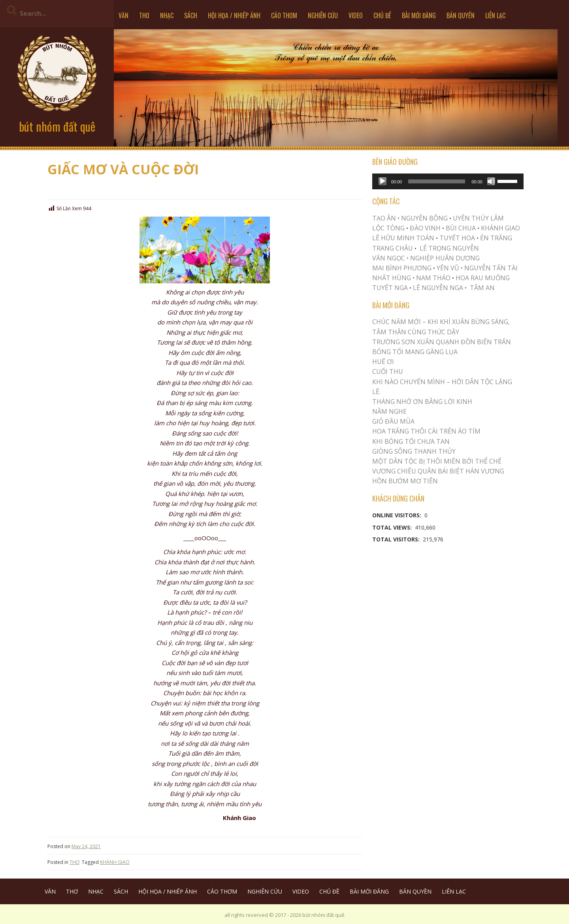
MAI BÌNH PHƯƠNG (402, 268)
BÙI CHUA (461, 228)
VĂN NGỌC (389, 258)
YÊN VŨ (448, 268)
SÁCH (191, 15)
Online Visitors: (398, 515)
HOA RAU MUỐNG (482, 278)
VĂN (123, 15)
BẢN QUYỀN (461, 15)
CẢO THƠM (284, 15)
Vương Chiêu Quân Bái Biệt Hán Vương (438, 471)
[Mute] (491, 181)
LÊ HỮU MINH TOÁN (403, 238)
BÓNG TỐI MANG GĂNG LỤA (415, 352)
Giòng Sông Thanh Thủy (414, 451)
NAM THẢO (433, 278)
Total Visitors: (397, 539)
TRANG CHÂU (393, 248)
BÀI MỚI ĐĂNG (419, 15)
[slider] (437, 181)
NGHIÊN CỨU (323, 15)
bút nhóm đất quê (57, 126)
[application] (448, 181)
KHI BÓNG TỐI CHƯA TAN (411, 441)
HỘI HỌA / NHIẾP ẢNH (234, 15)
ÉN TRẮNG (496, 238)
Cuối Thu (388, 371)
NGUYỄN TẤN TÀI (491, 268)
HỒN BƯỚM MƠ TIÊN (405, 481)
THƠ (144, 15)
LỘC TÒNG (388, 228)
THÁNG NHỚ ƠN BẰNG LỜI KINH (422, 402)
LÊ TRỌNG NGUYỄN (449, 248)
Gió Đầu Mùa (393, 421)
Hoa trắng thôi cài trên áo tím (426, 431)
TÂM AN (482, 288)
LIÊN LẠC (495, 15)
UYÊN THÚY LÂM (478, 218)
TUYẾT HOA (457, 238)
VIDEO (356, 15)
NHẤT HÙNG (392, 278)
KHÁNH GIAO (115, 862)
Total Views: (393, 527)
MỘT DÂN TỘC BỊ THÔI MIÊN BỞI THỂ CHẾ (437, 461)
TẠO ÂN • (386, 218)
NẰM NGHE (389, 411)
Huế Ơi (383, 362)
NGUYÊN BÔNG (424, 218)
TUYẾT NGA (391, 288)
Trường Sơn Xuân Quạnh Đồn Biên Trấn (442, 342)
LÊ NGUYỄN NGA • (440, 288)
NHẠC (167, 15)
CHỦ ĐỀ (382, 15)
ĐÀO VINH (425, 228)
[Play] (382, 181)
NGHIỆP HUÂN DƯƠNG (445, 258)
